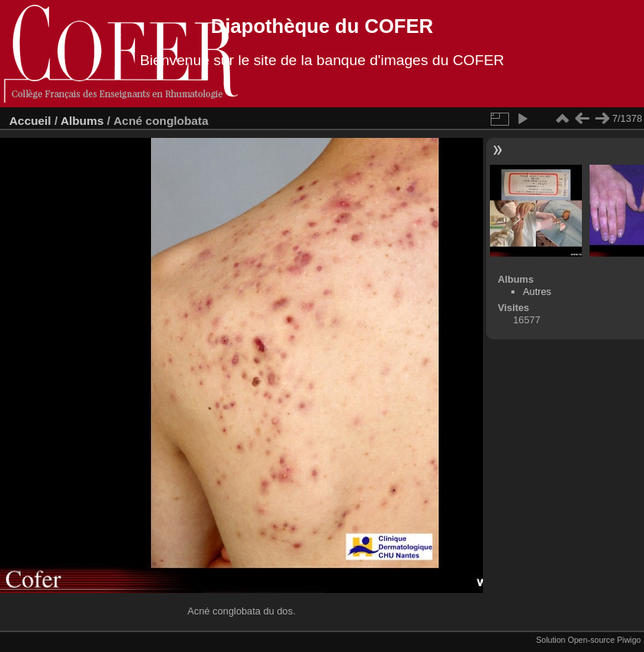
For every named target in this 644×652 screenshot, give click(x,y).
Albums (82, 121)
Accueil (30, 121)
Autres (537, 292)
